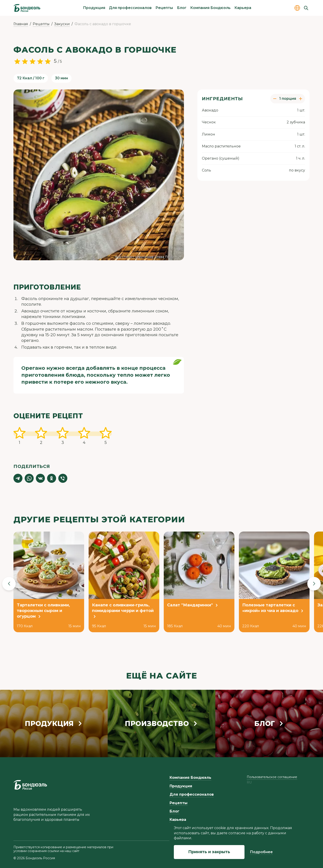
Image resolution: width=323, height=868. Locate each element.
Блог (182, 8)
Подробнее (261, 852)
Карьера (243, 8)
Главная (21, 24)
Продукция (94, 8)
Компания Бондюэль (210, 8)
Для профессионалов (130, 8)
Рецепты (164, 8)
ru (249, 782)
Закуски (62, 24)
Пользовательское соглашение (272, 777)
